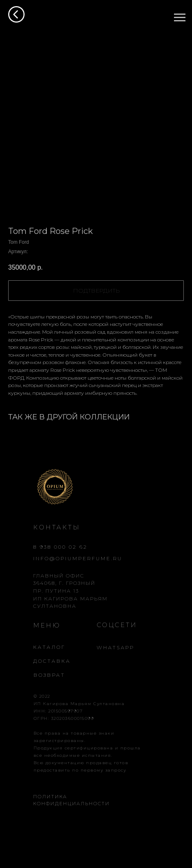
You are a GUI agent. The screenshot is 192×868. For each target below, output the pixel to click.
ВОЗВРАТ (49, 675)
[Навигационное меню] (180, 18)
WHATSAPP (115, 647)
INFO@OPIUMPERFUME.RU (78, 558)
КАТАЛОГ (49, 647)
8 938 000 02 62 (60, 547)
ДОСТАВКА (52, 661)
